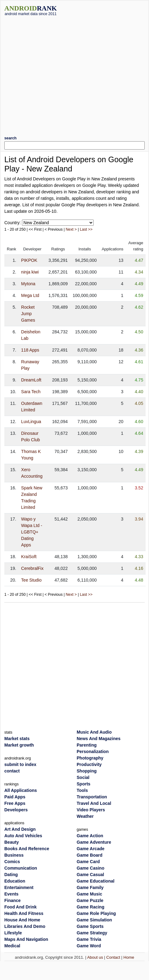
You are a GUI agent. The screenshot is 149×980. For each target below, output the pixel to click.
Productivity (89, 764)
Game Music (89, 894)
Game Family (90, 887)
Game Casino (90, 868)
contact (12, 771)
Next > (71, 229)
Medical (12, 946)
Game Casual (90, 875)
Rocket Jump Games (28, 314)
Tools (82, 790)
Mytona (28, 284)
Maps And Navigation (26, 939)
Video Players (91, 810)
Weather (85, 816)
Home (129, 957)
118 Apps (30, 350)
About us (95, 957)
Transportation (92, 797)
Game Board (89, 855)
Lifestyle (13, 933)
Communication (21, 868)
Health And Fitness (24, 913)
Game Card (88, 862)
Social (83, 777)
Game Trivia (89, 939)
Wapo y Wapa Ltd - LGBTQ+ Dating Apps (32, 532)
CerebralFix (32, 568)
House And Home (22, 920)
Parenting (87, 745)
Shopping (87, 771)
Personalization (93, 751)
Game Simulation (94, 920)
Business (14, 855)
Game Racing (90, 907)
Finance (13, 900)
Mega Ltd (30, 295)
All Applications (21, 790)
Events (11, 894)
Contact (113, 957)
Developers (16, 810)
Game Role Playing (96, 913)
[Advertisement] (58, 74)
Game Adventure (94, 842)
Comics (12, 862)
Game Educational (96, 881)
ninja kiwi (30, 272)
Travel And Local (94, 803)
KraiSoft (29, 557)
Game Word (89, 946)
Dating (11, 875)
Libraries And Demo (25, 926)
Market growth (19, 745)
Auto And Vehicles (23, 836)
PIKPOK (29, 260)
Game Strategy (92, 933)
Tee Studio (31, 580)
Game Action (90, 836)
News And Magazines (99, 739)
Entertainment (19, 887)
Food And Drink (20, 907)
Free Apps (15, 803)
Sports (83, 784)
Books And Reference (27, 849)
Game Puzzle (90, 900)
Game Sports (90, 926)
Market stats (17, 739)
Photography (90, 758)
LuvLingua (31, 422)
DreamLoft (31, 380)
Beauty (12, 842)
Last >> (86, 229)
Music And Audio (94, 732)
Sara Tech (31, 392)
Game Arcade (91, 849)
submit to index (20, 764)
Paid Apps (15, 797)
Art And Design (20, 829)
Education (15, 881)
